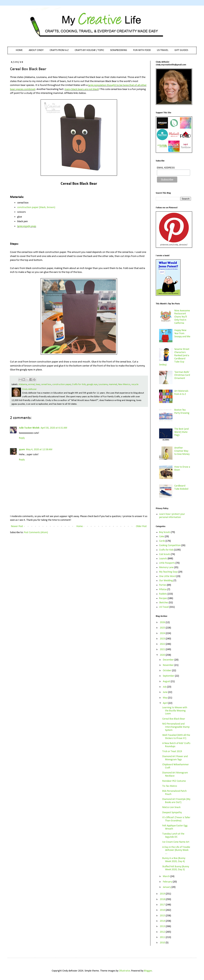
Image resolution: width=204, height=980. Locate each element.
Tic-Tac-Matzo (170, 786)
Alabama (23, 384)
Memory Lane (166, 567)
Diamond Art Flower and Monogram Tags (175, 758)
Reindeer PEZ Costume (174, 781)
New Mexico (124, 384)
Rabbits (163, 594)
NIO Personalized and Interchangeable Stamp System (176, 727)
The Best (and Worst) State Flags (181, 432)
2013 (163, 926)
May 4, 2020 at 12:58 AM (39, 450)
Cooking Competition (170, 545)
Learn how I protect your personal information (172, 516)
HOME (19, 50)
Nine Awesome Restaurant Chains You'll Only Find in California (182, 317)
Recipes (163, 598)
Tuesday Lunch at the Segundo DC (173, 835)
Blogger (148, 971)
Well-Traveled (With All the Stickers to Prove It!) (176, 737)
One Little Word (167, 576)
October (167, 671)
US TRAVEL (163, 50)
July (165, 687)
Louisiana (103, 384)
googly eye (92, 384)
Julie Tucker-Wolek (29, 428)
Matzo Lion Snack (171, 807)
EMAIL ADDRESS (166, 168)
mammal (113, 384)
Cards (162, 541)
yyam (22, 450)
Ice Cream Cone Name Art (176, 842)
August (167, 682)
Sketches (164, 603)
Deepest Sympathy (172, 813)
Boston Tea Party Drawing (182, 412)
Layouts (163, 559)
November (169, 665)
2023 (163, 639)
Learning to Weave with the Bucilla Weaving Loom (175, 711)
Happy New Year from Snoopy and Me (182, 333)
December (169, 660)
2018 (163, 899)
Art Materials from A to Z (181, 393)
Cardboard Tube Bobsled (181, 487)
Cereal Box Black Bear (174, 719)
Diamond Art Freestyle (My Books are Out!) (176, 801)
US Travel (164, 607)
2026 (163, 622)
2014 (163, 921)
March (167, 876)
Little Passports (167, 563)
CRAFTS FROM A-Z (59, 50)
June (165, 692)
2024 (163, 633)
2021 (163, 649)
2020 (163, 655)
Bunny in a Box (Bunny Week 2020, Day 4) (174, 860)
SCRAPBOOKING (119, 50)
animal (31, 384)
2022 (163, 644)
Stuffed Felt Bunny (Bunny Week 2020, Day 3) (176, 868)
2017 (163, 905)
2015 (163, 916)
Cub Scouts (165, 554)
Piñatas (163, 589)
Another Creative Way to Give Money (182, 451)
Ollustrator (124, 971)
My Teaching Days (168, 572)
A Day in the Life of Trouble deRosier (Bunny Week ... (176, 850)
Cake (162, 537)
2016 (163, 910)
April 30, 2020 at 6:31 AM (54, 428)
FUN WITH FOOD (142, 50)
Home (80, 526)
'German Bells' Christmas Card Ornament (182, 375)
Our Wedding (166, 581)
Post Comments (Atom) (36, 532)
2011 (163, 937)
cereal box (46, 384)
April (166, 703)
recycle (135, 384)
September (169, 676)
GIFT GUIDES (181, 50)
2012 (163, 932)
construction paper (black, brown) (36, 207)
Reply (22, 438)
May (165, 698)
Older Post (141, 526)
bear (38, 384)
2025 (163, 628)
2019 (163, 894)
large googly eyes (27, 226)
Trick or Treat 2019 (172, 751)
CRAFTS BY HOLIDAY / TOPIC (89, 50)
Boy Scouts (165, 532)
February (168, 882)
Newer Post (17, 526)
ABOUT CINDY (36, 50)
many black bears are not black (82, 89)
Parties (163, 585)
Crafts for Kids (79, 384)
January (167, 887)
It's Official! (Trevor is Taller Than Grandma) (176, 819)
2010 (163, 943)
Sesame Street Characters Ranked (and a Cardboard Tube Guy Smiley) (174, 357)
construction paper (62, 384)
